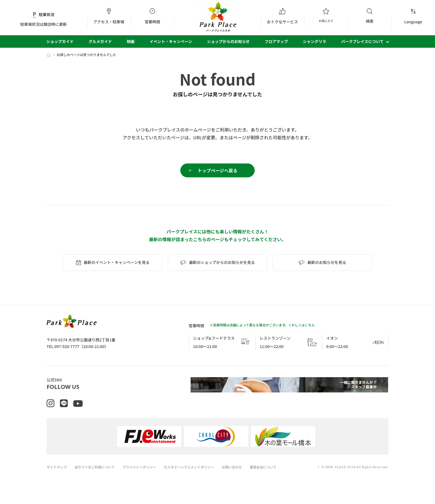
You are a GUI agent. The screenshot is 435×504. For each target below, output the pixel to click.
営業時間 (152, 16)
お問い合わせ (243, 476)
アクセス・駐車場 (109, 16)
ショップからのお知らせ (228, 41)
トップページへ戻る (217, 172)
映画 (131, 41)
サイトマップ (57, 476)
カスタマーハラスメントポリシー (198, 476)
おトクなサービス (282, 16)
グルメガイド (100, 41)
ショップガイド (60, 41)
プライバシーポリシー (145, 476)
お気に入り (326, 16)
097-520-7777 (67, 349)
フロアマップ (276, 41)
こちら (310, 328)
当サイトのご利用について (98, 476)
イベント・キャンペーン (171, 41)
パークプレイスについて (362, 41)
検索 (370, 16)
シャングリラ (315, 41)
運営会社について (276, 476)
